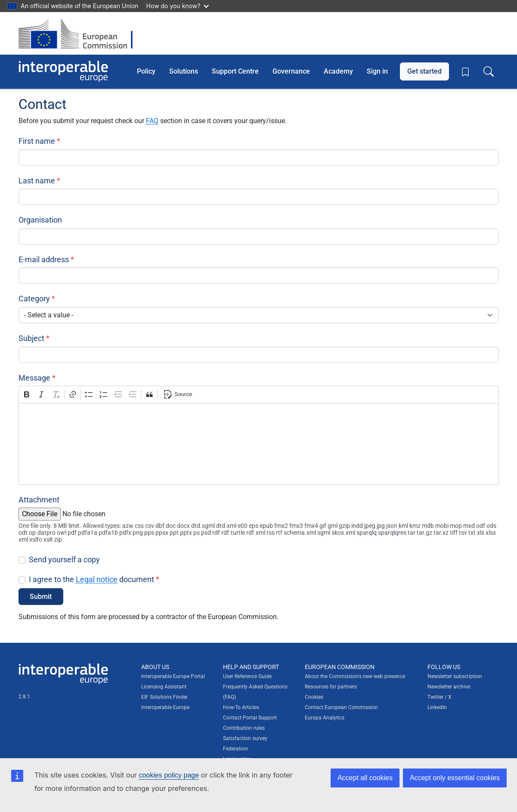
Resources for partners (331, 687)
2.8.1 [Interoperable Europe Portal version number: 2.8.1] (24, 697)
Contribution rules (244, 728)
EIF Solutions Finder (164, 697)
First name (37, 141)
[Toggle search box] (489, 71)
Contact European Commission (341, 707)
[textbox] (259, 444)
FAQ (152, 121)
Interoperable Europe (165, 707)
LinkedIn (437, 707)
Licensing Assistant (164, 687)
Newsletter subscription (455, 676)
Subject (31, 338)
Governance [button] (291, 71)
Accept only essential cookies (455, 778)
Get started (424, 71)
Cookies (314, 697)
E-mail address (44, 259)
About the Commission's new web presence (355, 676)
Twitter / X (440, 697)
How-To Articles (241, 707)
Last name (37, 181)
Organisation (40, 220)
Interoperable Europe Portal (173, 676)
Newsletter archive (449, 687)
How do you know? (178, 6)
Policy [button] (146, 71)
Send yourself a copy (64, 559)
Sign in (377, 71)
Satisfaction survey (245, 738)
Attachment (39, 500)
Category (34, 299)
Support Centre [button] (235, 71)
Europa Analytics (325, 718)
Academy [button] (338, 71)
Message (34, 378)
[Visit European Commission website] (80, 33)
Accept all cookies (365, 778)
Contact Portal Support (250, 718)
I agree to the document (91, 579)
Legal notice (97, 579)
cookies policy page (169, 775)
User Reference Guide (247, 676)
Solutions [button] (184, 71)
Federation (235, 749)
